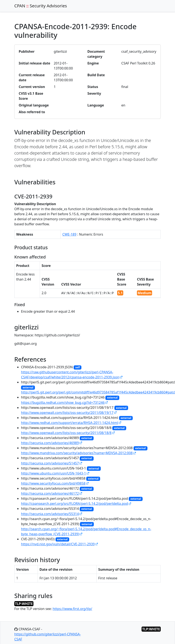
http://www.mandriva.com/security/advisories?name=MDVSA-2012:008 (77, 453)
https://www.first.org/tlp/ (72, 609)
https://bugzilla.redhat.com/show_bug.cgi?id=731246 (63, 403)
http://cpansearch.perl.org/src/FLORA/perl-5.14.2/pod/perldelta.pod (74, 504)
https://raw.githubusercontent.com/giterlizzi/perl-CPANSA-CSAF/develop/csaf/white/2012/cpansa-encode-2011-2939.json (70, 375)
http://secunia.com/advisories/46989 (50, 443)
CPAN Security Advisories (41, 6)
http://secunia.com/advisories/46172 (50, 493)
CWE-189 (70, 234)
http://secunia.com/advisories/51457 (50, 463)
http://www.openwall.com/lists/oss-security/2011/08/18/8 (66, 433)
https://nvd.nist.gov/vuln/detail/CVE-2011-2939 (58, 544)
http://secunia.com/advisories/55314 (50, 514)
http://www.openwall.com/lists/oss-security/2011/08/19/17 (67, 413)
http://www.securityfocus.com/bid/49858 (53, 483)
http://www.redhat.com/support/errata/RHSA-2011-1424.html (70, 423)
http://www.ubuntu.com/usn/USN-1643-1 (54, 473)
